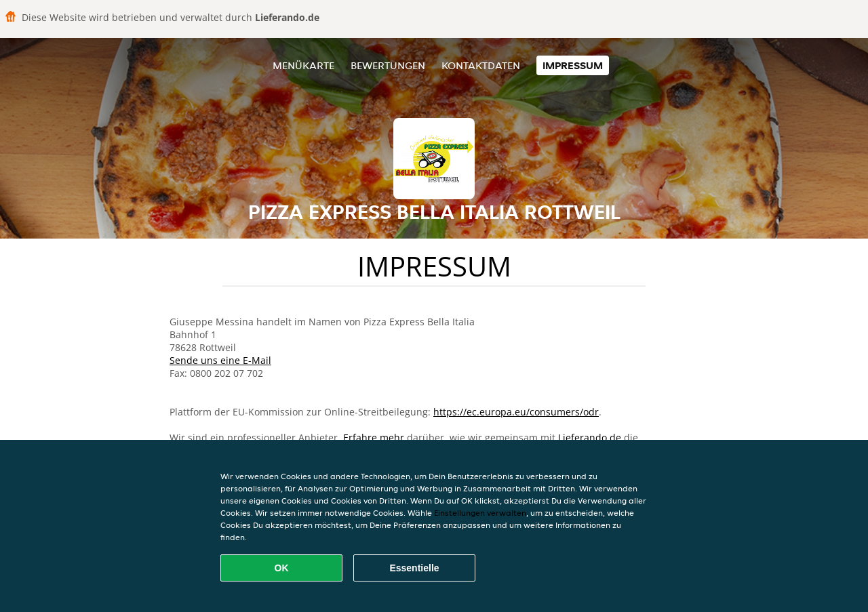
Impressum (573, 65)
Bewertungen (388, 65)
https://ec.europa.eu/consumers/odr (516, 412)
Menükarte (303, 65)
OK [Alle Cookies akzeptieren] (282, 568)
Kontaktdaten (481, 65)
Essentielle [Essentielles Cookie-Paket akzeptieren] (414, 568)
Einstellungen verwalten (480, 513)
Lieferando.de (590, 437)
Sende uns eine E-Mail (220, 360)
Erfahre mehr (374, 437)
